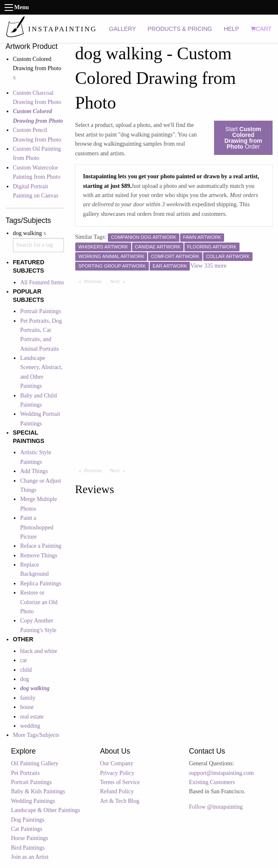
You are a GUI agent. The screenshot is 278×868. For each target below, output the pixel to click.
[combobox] (39, 245)
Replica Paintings (41, 583)
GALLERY (122, 29)
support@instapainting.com (221, 773)
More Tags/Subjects (36, 735)
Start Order (243, 138)
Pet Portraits (25, 773)
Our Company (117, 763)
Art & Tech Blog (120, 801)
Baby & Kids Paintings (38, 791)
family (28, 698)
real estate (32, 717)
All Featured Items (42, 282)
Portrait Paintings (41, 311)
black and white (39, 651)
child (26, 670)
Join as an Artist (30, 857)
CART (261, 29)
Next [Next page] (120, 281)
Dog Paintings (28, 820)
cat (23, 660)
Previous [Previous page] (95, 281)
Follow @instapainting (216, 807)
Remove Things (39, 555)
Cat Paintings (27, 829)
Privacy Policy (117, 773)
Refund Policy (117, 791)
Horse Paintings (29, 838)
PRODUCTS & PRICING (180, 29)
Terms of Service (120, 782)
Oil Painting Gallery (35, 763)
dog (24, 679)
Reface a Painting (41, 546)
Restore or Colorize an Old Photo (39, 602)
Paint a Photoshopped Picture (37, 527)
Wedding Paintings (33, 801)
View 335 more (208, 266)
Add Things (34, 471)
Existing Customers (212, 782)
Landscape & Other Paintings (45, 810)
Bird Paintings (28, 848)
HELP (231, 29)
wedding (30, 726)
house (27, 707)
